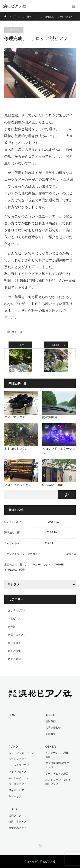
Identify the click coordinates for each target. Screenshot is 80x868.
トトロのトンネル (16, 449)
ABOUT (51, 715)
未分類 (12, 627)
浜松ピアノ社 (48, 862)
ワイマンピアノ (17, 772)
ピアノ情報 (14, 651)
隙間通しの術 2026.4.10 (30, 532)
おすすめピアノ (17, 610)
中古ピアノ (14, 619)
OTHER (51, 747)
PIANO (13, 747)
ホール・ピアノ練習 (57, 774)
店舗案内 (51, 721)
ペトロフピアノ (17, 784)
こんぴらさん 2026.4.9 (30, 543)
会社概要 (51, 734)
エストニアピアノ (19, 778)
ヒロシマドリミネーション (59, 451)
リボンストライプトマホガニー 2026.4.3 (40, 554)
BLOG (13, 809)
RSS (40, 845)
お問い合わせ (53, 728)
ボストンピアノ (17, 759)
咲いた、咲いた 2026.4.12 (32, 522)
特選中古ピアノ (17, 635)
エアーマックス (15, 417)
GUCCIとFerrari (53, 485)
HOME (13, 715)
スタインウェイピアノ (21, 753)
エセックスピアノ (19, 765)
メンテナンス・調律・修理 (58, 755)
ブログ (17, 17)
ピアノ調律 (14, 659)
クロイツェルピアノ (18, 485)
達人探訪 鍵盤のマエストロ (57, 765)
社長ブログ (32, 17)
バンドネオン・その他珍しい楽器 (58, 782)
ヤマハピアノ (16, 796)
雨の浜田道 (50, 417)
